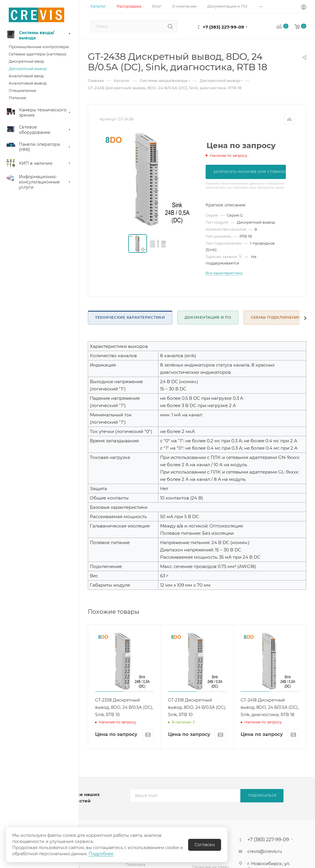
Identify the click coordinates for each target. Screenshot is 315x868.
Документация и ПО (208, 317)
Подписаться (262, 795)
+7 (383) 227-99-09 (223, 27)
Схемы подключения (276, 317)
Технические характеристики (130, 317)
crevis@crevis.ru (265, 851)
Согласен (205, 845)
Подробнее (101, 854)
